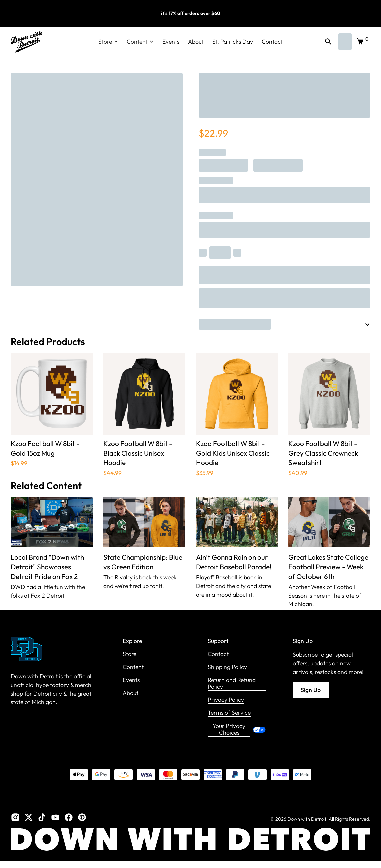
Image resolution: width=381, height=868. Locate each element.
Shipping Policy (227, 667)
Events (171, 41)
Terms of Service (229, 713)
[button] (108, 42)
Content (133, 667)
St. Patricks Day (233, 41)
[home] (26, 42)
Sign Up (311, 690)
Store (129, 654)
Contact (272, 41)
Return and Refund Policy (232, 683)
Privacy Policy (226, 700)
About (196, 41)
